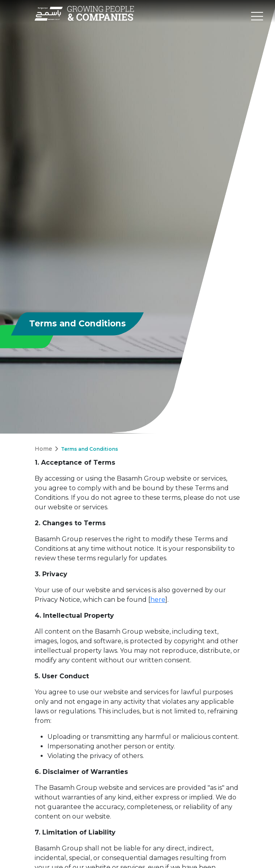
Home (43, 449)
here (158, 600)
